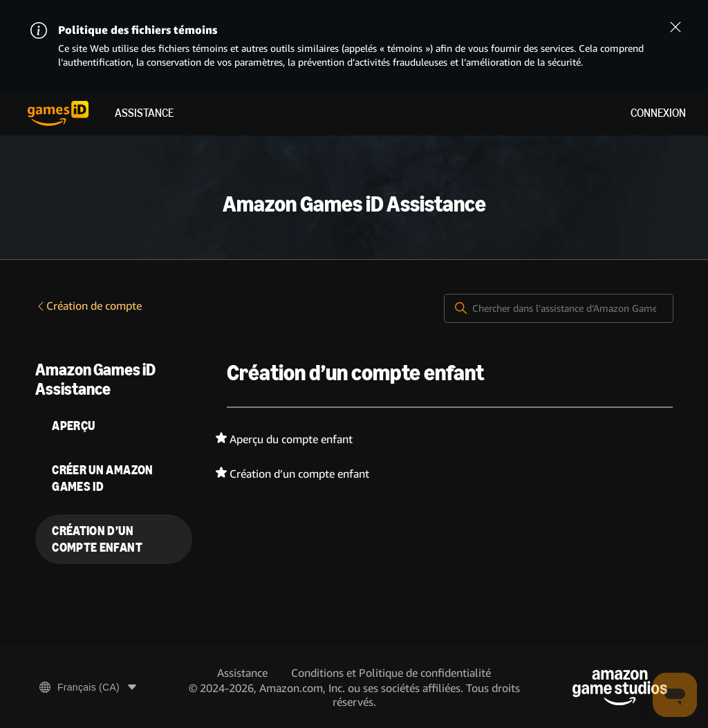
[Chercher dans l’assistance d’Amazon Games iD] (559, 308)
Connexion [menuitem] (658, 113)
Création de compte (88, 306)
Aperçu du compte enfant (291, 439)
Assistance (144, 113)
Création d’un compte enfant (299, 474)
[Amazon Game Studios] (620, 688)
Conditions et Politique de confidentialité (391, 673)
